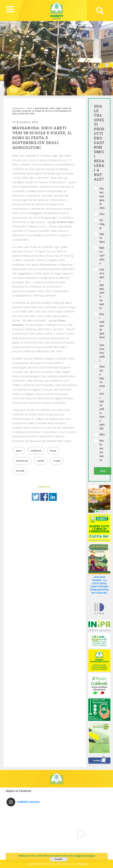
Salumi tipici (102, 238)
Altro (102, 435)
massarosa (22, 461)
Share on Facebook (44, 497)
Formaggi (102, 224)
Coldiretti (36, 451)
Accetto (59, 859)
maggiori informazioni (85, 856)
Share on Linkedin (53, 497)
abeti (19, 451)
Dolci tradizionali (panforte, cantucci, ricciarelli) (102, 337)
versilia (20, 471)
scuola (57, 461)
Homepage (18, 108)
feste (53, 451)
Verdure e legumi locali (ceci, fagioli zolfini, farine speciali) (102, 398)
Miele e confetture (102, 256)
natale (41, 461)
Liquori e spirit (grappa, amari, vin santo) (102, 289)
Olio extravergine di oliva (102, 198)
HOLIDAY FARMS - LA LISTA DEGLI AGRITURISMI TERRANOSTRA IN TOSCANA (99, 585)
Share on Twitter (36, 497)
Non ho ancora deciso (102, 450)
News (30, 108)
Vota (103, 471)
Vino (102, 214)
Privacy (83, 864)
